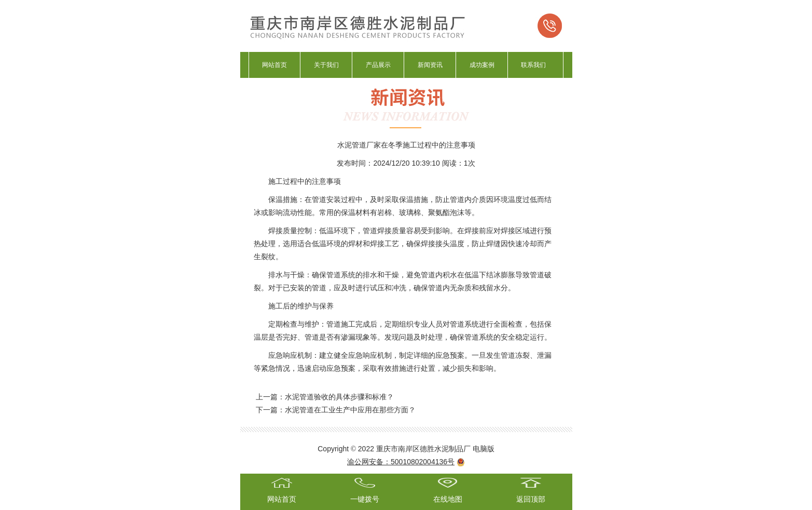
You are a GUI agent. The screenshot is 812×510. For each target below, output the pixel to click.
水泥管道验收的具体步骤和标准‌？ (339, 397)
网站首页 (274, 65)
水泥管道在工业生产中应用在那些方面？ (350, 410)
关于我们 (326, 65)
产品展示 (378, 65)
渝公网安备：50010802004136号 (401, 462)
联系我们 (533, 65)
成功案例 (482, 65)
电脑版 (484, 449)
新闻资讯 (430, 65)
